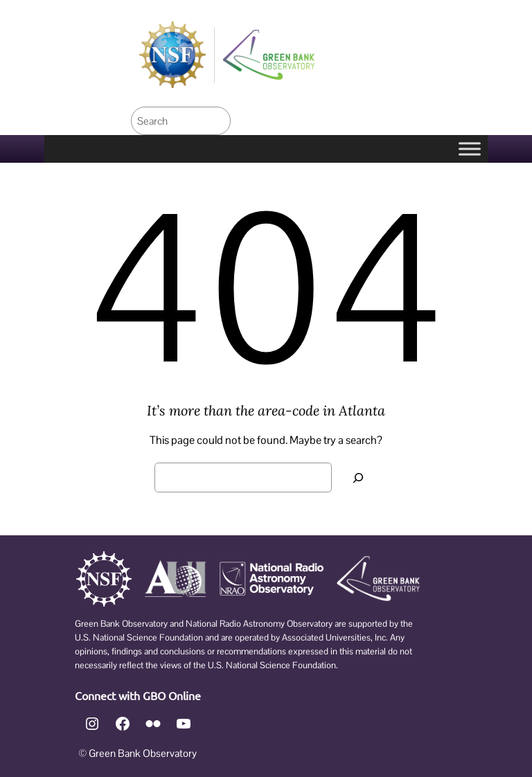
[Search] (358, 477)
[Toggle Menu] (470, 149)
